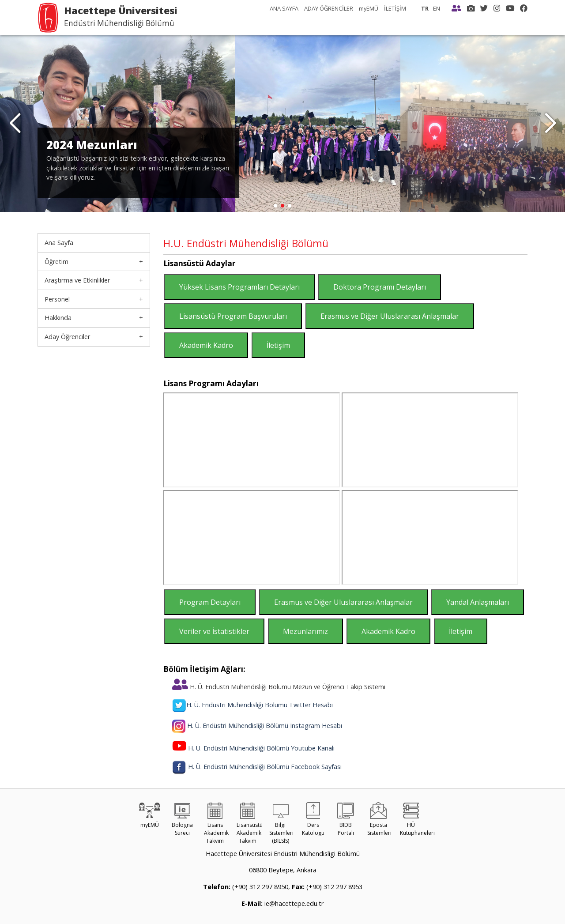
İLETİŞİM (395, 8)
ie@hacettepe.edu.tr (293, 903)
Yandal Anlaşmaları (478, 602)
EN (437, 8)
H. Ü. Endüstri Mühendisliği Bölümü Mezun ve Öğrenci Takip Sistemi (279, 687)
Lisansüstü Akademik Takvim (250, 825)
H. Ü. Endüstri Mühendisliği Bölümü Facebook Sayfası (265, 767)
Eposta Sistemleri (379, 821)
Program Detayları (210, 602)
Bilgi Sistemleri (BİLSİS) (281, 825)
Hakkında (58, 318)
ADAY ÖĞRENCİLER (329, 8)
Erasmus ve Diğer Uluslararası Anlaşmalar (390, 316)
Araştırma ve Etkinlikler (77, 280)
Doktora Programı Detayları (380, 287)
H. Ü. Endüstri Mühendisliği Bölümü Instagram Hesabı (265, 726)
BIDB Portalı (346, 821)
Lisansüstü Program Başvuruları (233, 316)
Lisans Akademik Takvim (216, 825)
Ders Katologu (313, 821)
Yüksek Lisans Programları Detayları (239, 287)
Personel (57, 299)
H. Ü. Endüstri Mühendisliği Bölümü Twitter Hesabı (252, 705)
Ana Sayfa (59, 243)
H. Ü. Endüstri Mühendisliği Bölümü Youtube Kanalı (261, 748)
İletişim (278, 345)
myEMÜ (369, 8)
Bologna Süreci (182, 821)
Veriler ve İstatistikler (214, 631)
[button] (550, 124)
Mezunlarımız (305, 631)
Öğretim (56, 262)
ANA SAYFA (284, 8)
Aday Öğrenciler (67, 337)
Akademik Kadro (206, 345)
